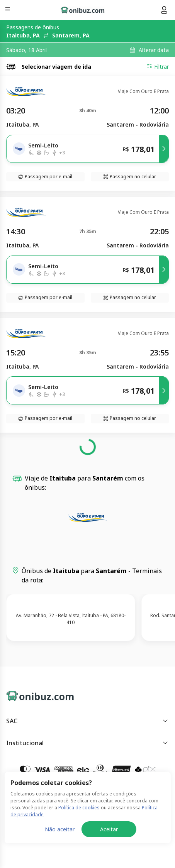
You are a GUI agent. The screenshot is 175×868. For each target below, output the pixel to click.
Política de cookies (79, 851)
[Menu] (8, 10)
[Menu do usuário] (164, 10)
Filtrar (158, 66)
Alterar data (154, 50)
